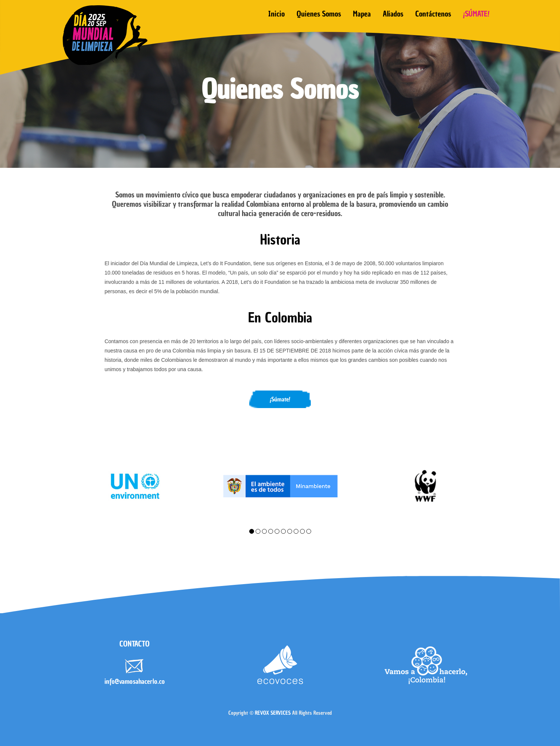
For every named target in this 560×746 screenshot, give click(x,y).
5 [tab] (277, 531)
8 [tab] (296, 531)
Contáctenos (433, 14)
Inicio (276, 14)
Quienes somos (319, 14)
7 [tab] (290, 531)
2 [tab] (258, 531)
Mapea (362, 14)
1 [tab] (252, 531)
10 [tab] (309, 531)
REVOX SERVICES (273, 713)
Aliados (393, 14)
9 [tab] (302, 531)
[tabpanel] (135, 486)
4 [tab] (271, 531)
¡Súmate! (280, 399)
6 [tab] (283, 531)
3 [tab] (264, 531)
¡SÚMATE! (476, 14)
